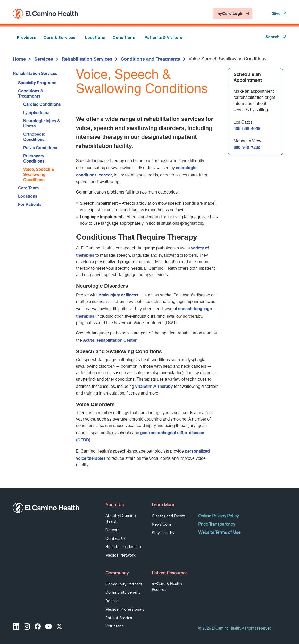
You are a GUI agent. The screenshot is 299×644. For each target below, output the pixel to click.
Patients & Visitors (163, 38)
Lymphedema (36, 112)
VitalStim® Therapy (154, 386)
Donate (112, 601)
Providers (26, 38)
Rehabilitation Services (87, 59)
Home (19, 59)
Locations (95, 38)
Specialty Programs (37, 82)
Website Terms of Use (219, 532)
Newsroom (161, 524)
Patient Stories (119, 618)
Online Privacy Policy (218, 516)
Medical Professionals (125, 609)
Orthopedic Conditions (34, 137)
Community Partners (124, 584)
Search (276, 37)
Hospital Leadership (123, 547)
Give (279, 14)
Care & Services (59, 38)
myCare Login (233, 14)
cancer (105, 175)
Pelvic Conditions (40, 147)
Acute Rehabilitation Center (110, 340)
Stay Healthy (163, 533)
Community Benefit (123, 592)
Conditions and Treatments (150, 59)
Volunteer (114, 626)
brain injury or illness (119, 295)
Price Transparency (217, 524)
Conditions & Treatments (31, 93)
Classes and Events (169, 516)
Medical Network (121, 555)
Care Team (28, 188)
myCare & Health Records (167, 587)
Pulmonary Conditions (34, 158)
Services (44, 59)
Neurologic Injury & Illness (42, 123)
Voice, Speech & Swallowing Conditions (39, 174)
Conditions (124, 38)
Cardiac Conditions (42, 104)
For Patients (30, 204)
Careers (112, 530)
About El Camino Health (121, 519)
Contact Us (115, 538)
